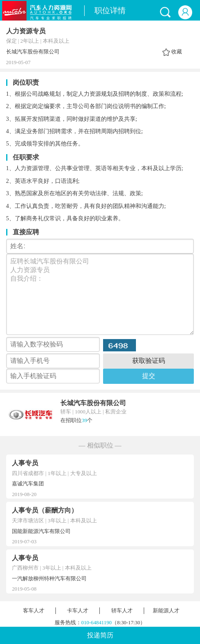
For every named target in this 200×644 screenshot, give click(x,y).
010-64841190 (97, 623)
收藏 (177, 52)
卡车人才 (78, 611)
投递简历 (100, 635)
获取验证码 (149, 361)
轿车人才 (122, 611)
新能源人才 (166, 611)
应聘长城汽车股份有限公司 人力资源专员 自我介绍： (100, 294)
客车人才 (34, 611)
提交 (149, 376)
